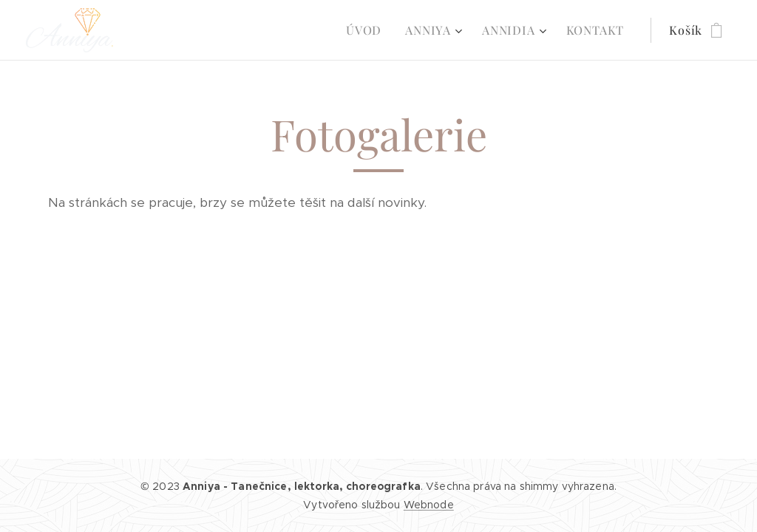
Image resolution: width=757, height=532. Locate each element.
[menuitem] (368, 30)
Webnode (429, 505)
